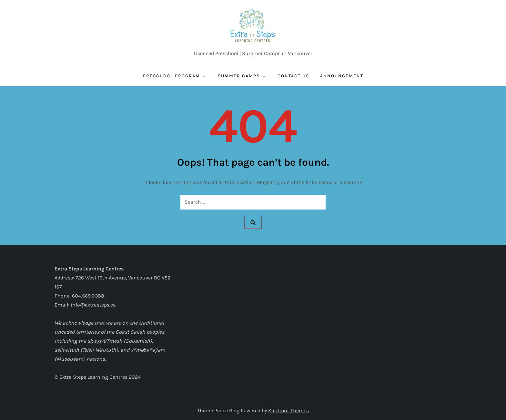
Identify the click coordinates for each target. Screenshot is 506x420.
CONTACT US (293, 76)
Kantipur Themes (288, 410)
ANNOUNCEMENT (342, 76)
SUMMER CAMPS (242, 76)
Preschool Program (175, 76)
